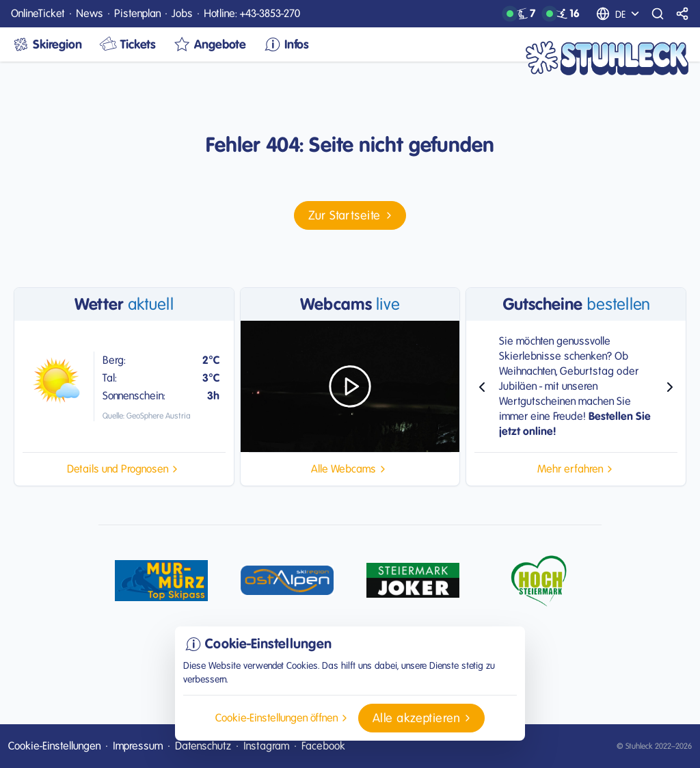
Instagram (266, 746)
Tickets (127, 44)
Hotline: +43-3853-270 (252, 13)
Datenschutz (203, 746)
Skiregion (46, 44)
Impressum (138, 746)
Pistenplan (137, 13)
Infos (286, 44)
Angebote (209, 44)
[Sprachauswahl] (629, 14)
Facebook (323, 746)
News (90, 13)
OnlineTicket (38, 13)
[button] (350, 215)
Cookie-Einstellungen (54, 746)
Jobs (182, 13)
